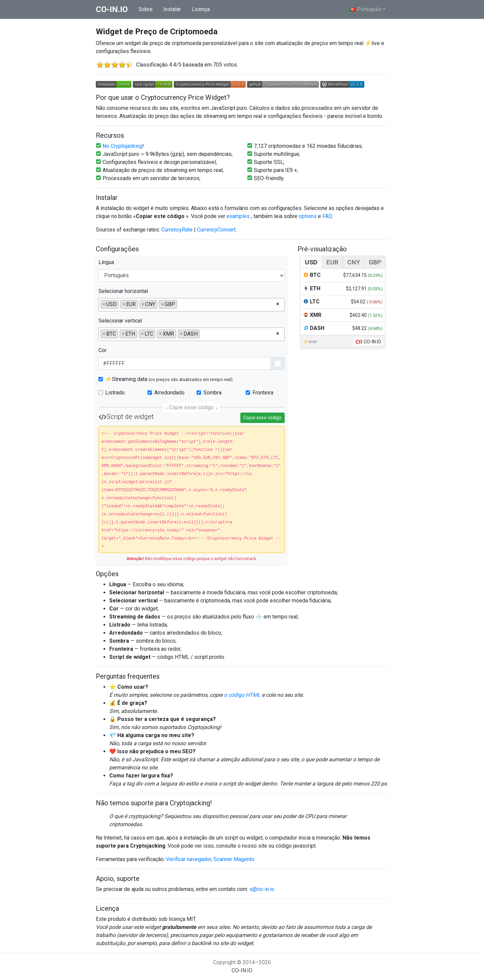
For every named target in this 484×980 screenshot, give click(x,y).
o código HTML (242, 695)
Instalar (172, 9)
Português (366, 9)
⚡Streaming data (169, 379)
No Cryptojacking (122, 146)
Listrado (115, 393)
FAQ (327, 216)
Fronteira (263, 393)
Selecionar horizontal (123, 291)
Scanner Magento (234, 859)
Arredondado (169, 393)
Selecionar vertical (120, 321)
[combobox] (192, 305)
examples (239, 216)
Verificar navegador (189, 859)
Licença (201, 9)
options (308, 216)
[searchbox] (181, 304)
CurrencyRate (177, 230)
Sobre (146, 9)
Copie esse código (263, 418)
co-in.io (112, 9)
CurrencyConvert (216, 230)
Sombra (212, 393)
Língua (106, 262)
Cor (103, 350)
